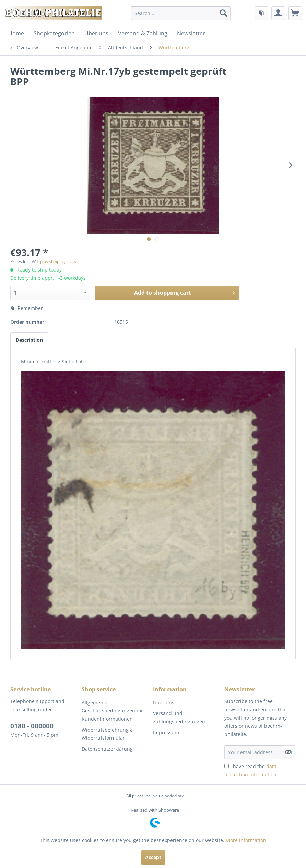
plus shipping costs (58, 261)
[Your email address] (253, 752)
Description (29, 340)
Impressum (166, 732)
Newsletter (191, 33)
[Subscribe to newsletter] (288, 752)
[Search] (223, 13)
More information (246, 840)
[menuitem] (181, 13)
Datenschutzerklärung (107, 749)
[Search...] (181, 13)
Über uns (96, 33)
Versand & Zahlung (143, 33)
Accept (153, 857)
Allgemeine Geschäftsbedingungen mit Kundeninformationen (113, 711)
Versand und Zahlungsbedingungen (179, 717)
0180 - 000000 (32, 726)
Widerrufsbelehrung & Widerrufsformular (108, 734)
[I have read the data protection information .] (227, 766)
